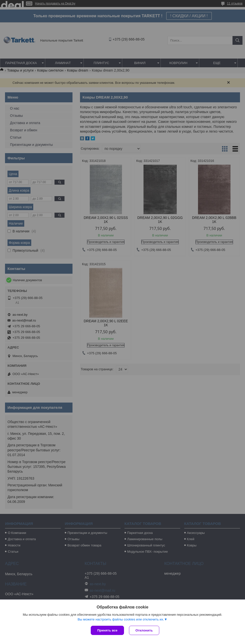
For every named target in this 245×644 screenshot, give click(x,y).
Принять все (107, 630)
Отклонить (144, 630)
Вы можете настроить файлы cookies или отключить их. (121, 619)
